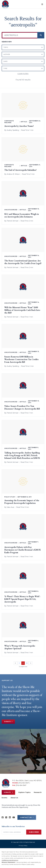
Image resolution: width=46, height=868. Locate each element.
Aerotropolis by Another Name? (19, 126)
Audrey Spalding (13, 130)
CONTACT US (27, 817)
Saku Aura (10, 507)
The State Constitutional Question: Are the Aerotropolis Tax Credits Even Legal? (23, 262)
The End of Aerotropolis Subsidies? (20, 170)
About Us (14, 798)
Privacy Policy (23, 846)
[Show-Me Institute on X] (6, 817)
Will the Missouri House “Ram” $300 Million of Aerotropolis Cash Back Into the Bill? (22, 310)
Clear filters (23, 74)
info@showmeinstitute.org (10, 860)
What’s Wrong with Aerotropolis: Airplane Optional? (20, 647)
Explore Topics (24, 792)
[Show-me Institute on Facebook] (3, 817)
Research (38, 792)
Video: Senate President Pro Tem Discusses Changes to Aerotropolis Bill (22, 407)
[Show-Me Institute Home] (5, 4)
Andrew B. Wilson (13, 174)
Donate (8, 722)
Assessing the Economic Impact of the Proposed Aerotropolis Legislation (22, 502)
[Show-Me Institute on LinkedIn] (10, 817)
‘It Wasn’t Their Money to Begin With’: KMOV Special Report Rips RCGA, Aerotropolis (22, 599)
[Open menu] (42, 4)
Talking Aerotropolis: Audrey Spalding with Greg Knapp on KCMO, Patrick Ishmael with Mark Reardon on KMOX (22, 455)
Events (4, 798)
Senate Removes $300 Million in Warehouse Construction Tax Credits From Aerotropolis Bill (21, 359)
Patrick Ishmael (13, 221)
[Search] (41, 35)
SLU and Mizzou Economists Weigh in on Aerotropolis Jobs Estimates (22, 215)
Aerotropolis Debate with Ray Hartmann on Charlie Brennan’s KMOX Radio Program (23, 550)
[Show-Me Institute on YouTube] (14, 817)
